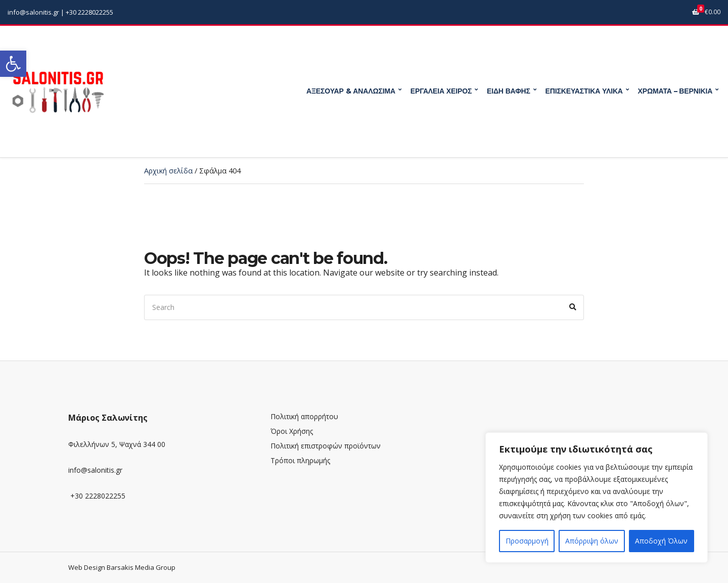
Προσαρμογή (527, 541)
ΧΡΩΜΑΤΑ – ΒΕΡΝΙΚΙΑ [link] (675, 91)
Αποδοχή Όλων (661, 541)
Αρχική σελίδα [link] (168, 171)
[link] (13, 64)
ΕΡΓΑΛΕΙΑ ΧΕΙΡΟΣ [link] (441, 91)
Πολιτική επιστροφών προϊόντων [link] (326, 446)
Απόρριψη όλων (592, 541)
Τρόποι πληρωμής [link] (300, 460)
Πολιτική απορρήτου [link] (304, 416)
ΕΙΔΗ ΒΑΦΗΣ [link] (509, 91)
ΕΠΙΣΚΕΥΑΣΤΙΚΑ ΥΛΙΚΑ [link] (584, 91)
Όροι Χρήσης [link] (292, 431)
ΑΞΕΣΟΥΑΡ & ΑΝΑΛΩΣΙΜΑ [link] (351, 91)
